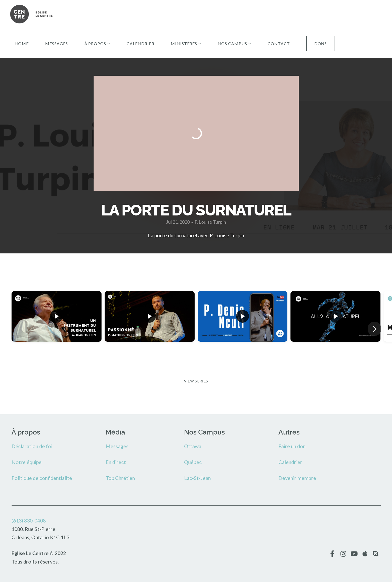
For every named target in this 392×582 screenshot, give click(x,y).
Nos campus (234, 43)
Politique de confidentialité (42, 478)
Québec (193, 462)
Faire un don (292, 446)
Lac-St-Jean (197, 478)
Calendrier (140, 43)
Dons (321, 43)
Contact (279, 43)
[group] (57, 325)
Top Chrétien (120, 478)
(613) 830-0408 (29, 520)
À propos (97, 43)
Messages (57, 43)
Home (22, 43)
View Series (196, 381)
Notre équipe (27, 462)
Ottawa (193, 446)
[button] (374, 329)
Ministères (186, 43)
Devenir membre (297, 478)
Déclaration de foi (32, 446)
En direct (116, 462)
